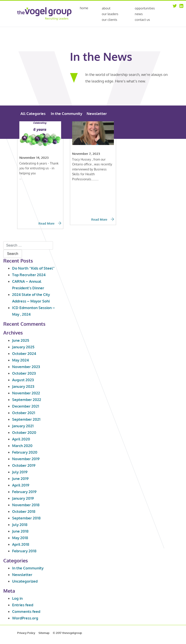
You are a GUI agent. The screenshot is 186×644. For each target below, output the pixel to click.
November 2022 (26, 393)
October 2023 (24, 373)
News (139, 14)
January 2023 (23, 386)
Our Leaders (110, 14)
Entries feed (23, 605)
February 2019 (24, 492)
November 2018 (26, 505)
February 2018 (24, 551)
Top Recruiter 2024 (29, 275)
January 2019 (23, 498)
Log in (17, 598)
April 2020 (21, 439)
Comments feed (26, 611)
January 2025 (23, 347)
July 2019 (20, 472)
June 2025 (21, 340)
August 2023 (23, 380)
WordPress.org (25, 618)
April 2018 (21, 544)
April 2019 (21, 485)
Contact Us (142, 20)
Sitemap (44, 633)
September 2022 (27, 400)
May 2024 (20, 360)
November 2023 (26, 367)
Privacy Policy (26, 633)
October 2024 (24, 353)
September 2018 (26, 518)
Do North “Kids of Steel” (33, 268)
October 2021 (24, 413)
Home (84, 8)
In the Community (67, 114)
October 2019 (24, 465)
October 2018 (24, 511)
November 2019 (26, 459)
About (106, 8)
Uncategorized (25, 581)
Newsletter (97, 114)
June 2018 (20, 531)
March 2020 (22, 446)
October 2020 (24, 432)
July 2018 (20, 525)
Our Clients (109, 20)
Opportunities (145, 8)
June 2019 (20, 479)
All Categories (33, 114)
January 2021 (23, 426)
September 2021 (26, 419)
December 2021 (26, 406)
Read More (50, 223)
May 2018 (20, 538)
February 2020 (25, 452)
